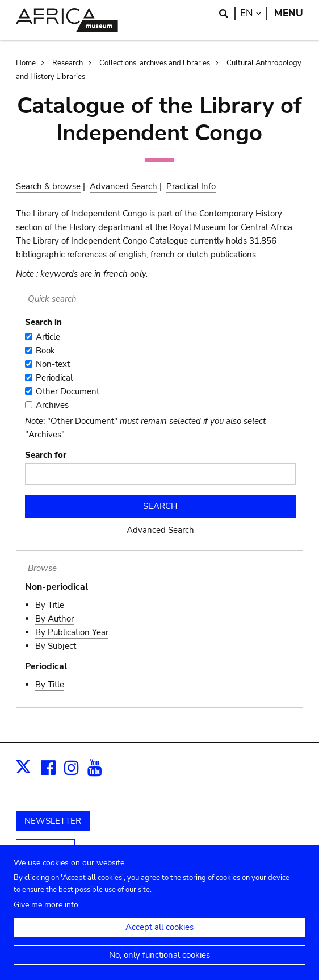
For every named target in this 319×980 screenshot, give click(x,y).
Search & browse (48, 186)
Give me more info (46, 916)
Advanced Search (123, 186)
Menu (289, 13)
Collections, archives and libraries (155, 63)
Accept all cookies (159, 938)
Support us (45, 849)
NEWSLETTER (53, 821)
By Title (50, 605)
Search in (43, 322)
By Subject (56, 646)
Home (26, 63)
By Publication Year (72, 632)
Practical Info (191, 186)
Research (68, 63)
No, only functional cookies (159, 966)
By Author (54, 619)
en (254, 13)
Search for (46, 455)
